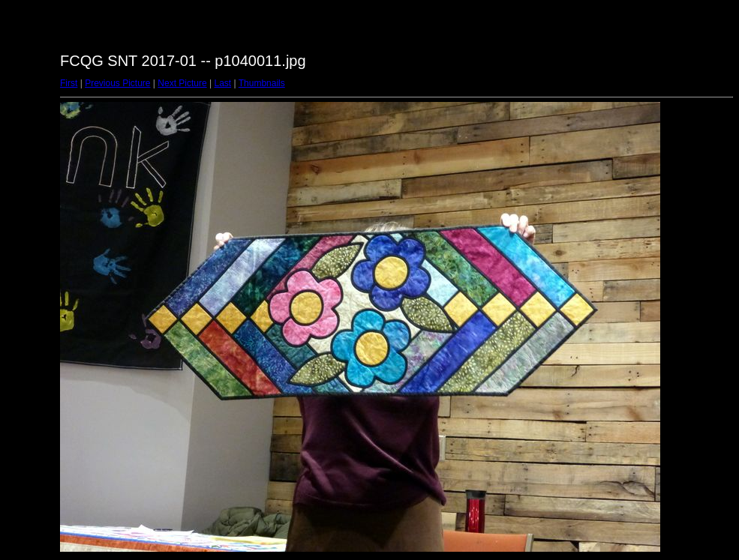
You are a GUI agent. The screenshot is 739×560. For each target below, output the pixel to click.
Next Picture (182, 83)
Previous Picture (117, 83)
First (69, 83)
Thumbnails (262, 83)
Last (222, 83)
